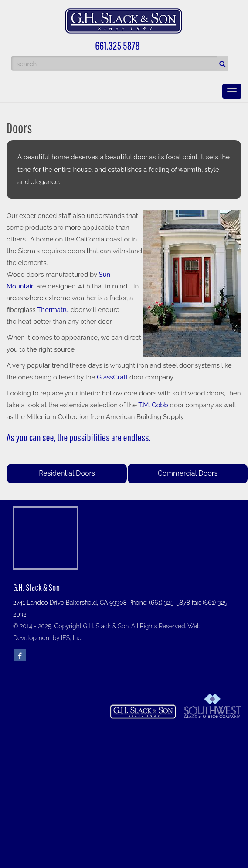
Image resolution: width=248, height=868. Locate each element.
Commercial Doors (188, 473)
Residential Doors (67, 473)
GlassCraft (113, 377)
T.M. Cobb (153, 405)
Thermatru (53, 310)
